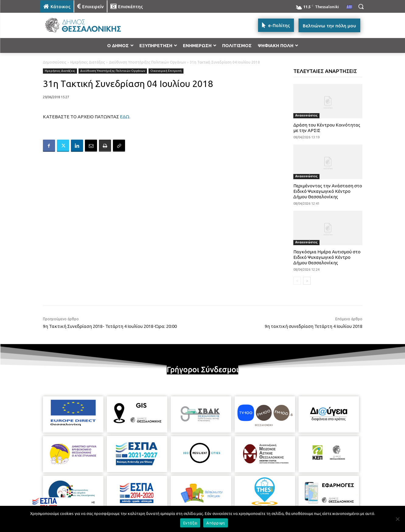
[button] (361, 6)
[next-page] (307, 281)
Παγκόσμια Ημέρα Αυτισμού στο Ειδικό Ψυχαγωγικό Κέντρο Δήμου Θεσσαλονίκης (327, 257)
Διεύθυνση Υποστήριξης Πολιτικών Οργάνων (147, 62)
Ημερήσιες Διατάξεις (88, 62)
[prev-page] (297, 281)
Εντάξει (190, 523)
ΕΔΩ (125, 117)
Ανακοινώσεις (306, 115)
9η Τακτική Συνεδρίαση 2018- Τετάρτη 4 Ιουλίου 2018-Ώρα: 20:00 (110, 326)
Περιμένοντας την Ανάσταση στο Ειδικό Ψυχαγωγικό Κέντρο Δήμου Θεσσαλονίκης (328, 191)
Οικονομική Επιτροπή (166, 71)
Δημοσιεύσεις (55, 62)
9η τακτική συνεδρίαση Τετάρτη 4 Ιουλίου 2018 (314, 326)
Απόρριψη (216, 523)
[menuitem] (349, 7)
